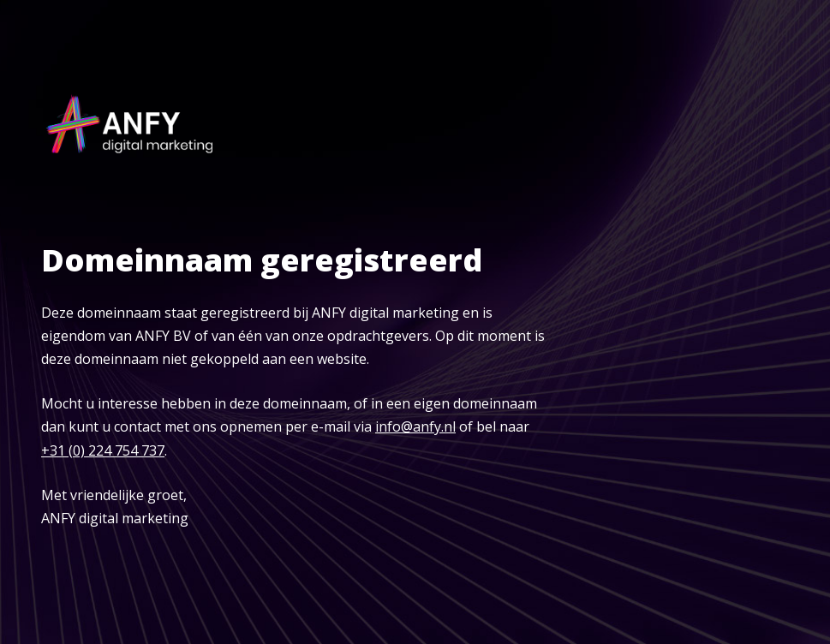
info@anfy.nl (415, 426)
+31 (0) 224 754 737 (103, 450)
